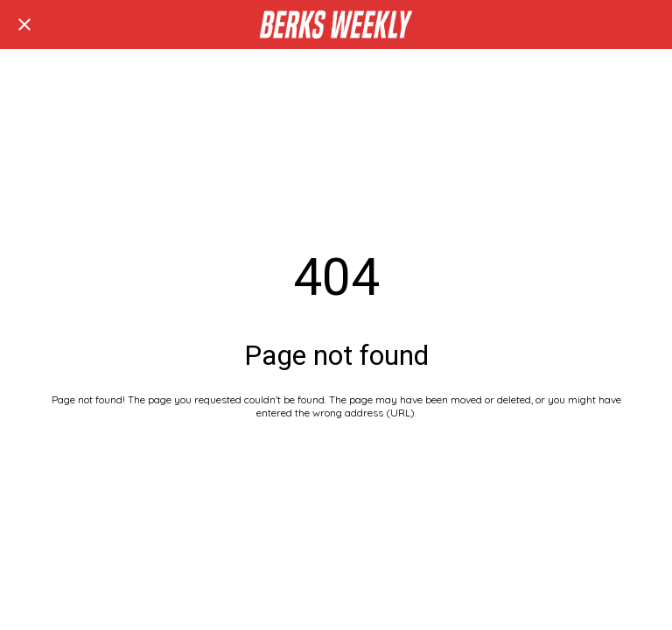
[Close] (24, 24)
